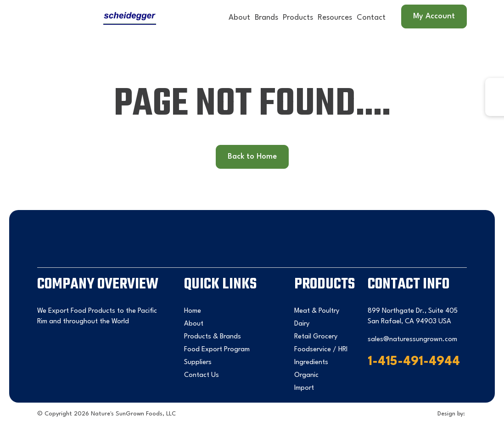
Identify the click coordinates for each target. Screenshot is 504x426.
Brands (266, 18)
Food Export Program (217, 350)
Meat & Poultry (317, 311)
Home (193, 311)
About (239, 18)
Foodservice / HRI (321, 350)
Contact (371, 18)
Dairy (302, 324)
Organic (306, 375)
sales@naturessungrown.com (412, 340)
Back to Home (252, 157)
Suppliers (198, 362)
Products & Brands (213, 337)
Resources (335, 18)
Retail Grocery (316, 337)
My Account (434, 16)
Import (304, 388)
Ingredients (311, 362)
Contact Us (202, 375)
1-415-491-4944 (414, 362)
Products (298, 18)
